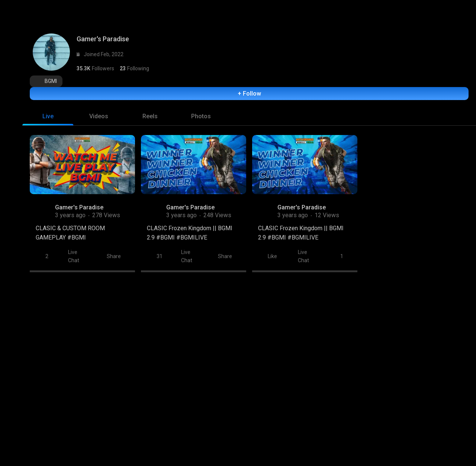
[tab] (48, 113)
